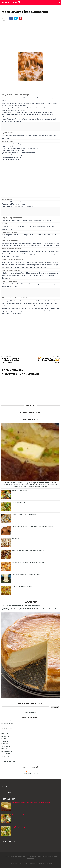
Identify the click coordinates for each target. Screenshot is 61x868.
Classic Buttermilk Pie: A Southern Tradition (21, 606)
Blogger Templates (27, 856)
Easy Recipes (11, 2)
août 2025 (4, 731)
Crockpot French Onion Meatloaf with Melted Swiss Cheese (13, 360)
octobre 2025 (5, 726)
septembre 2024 (6, 756)
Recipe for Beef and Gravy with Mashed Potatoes (28, 551)
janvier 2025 (5, 749)
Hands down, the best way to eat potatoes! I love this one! (30, 483)
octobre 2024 (5, 754)
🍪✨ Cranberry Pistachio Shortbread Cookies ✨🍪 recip (48, 360)
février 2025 (5, 746)
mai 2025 (4, 739)
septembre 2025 (6, 729)
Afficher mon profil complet (30, 773)
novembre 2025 (6, 724)
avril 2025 (4, 741)
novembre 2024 (6, 751)
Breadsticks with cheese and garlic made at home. (29, 563)
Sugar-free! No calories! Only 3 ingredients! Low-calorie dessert (33, 527)
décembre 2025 (6, 721)
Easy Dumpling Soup (19, 503)
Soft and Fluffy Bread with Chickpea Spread (26, 575)
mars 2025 (4, 744)
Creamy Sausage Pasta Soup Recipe (24, 515)
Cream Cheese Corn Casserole (22, 586)
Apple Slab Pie (16, 539)
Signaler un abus (9, 761)
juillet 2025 (4, 734)
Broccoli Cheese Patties (20, 491)
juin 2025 (4, 736)
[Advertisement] (30, 37)
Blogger (33, 712)
